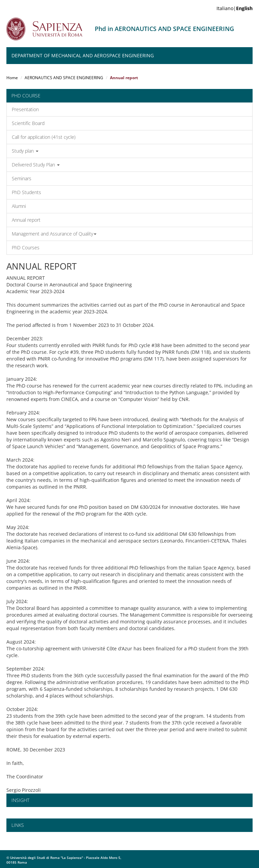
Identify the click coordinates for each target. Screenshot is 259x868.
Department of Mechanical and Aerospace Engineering (83, 55)
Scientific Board (28, 123)
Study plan (25, 151)
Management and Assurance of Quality (54, 234)
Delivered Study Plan (36, 165)
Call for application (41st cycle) (44, 137)
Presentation (25, 109)
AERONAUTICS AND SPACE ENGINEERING (64, 78)
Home (12, 78)
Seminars (22, 178)
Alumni (19, 206)
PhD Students (26, 192)
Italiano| (235, 8)
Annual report (26, 220)
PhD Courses (26, 247)
